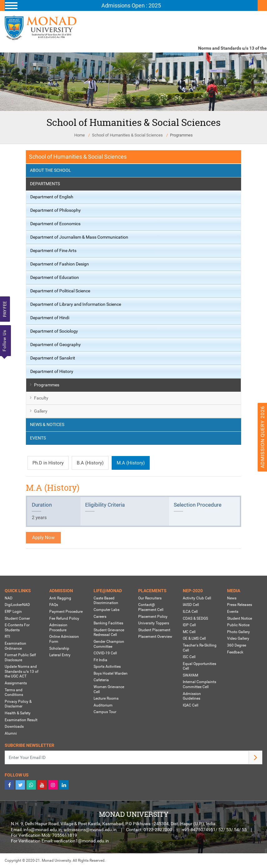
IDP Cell (189, 625)
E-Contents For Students (17, 627)
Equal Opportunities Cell (199, 666)
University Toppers (154, 623)
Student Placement (154, 630)
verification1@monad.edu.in (81, 841)
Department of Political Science (60, 291)
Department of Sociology (54, 331)
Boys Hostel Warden (111, 673)
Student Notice (240, 618)
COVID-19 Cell (105, 653)
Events (38, 438)
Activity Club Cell (197, 598)
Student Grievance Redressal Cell (109, 632)
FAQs (54, 605)
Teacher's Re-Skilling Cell (200, 648)
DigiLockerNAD (17, 605)
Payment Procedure (66, 612)
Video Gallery (238, 638)
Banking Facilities (108, 623)
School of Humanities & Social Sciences (127, 135)
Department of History (52, 371)
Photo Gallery (238, 632)
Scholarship (59, 648)
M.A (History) (131, 463)
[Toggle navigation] (131, 6)
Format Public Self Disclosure (20, 657)
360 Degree (237, 645)
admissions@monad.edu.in (90, 830)
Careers (100, 617)
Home (80, 135)
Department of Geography (56, 345)
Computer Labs (107, 610)
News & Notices (47, 424)
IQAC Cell (191, 705)
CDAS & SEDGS (195, 618)
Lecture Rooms (106, 698)
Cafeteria (101, 680)
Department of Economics (55, 224)
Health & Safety (18, 713)
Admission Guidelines (192, 696)
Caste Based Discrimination (106, 601)
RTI (7, 637)
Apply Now (43, 538)
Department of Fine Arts (53, 250)
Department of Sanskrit (53, 358)
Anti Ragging (60, 598)
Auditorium (103, 705)
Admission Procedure (58, 627)
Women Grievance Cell (109, 689)
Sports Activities (107, 667)
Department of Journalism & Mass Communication (79, 237)
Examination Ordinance (15, 646)
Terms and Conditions (14, 692)
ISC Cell (189, 657)
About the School (51, 170)
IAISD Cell (191, 605)
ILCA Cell (190, 612)
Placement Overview (155, 637)
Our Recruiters (150, 598)
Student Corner (17, 618)
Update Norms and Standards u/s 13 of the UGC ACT (22, 671)
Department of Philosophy (56, 210)
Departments (45, 184)
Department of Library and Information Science (76, 304)
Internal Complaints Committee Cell (199, 684)
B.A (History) (90, 463)
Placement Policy (153, 617)
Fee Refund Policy (64, 618)
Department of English (52, 197)
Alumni (11, 733)
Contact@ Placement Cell (151, 607)
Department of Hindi (50, 318)
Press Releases (240, 605)
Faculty (41, 398)
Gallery (41, 411)
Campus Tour (105, 712)
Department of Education (55, 277)
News (232, 598)
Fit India (100, 660)
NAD (9, 598)
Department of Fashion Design (60, 264)
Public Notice (238, 625)
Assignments (16, 683)
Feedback (235, 652)
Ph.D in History (48, 463)
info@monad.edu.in (43, 830)
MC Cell (189, 632)
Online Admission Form (64, 639)
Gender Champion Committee (109, 644)
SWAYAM (190, 675)
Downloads (14, 727)
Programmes (181, 135)
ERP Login (13, 612)
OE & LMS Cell (194, 638)
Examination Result (21, 720)
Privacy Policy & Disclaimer (18, 704)
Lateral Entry (60, 655)
